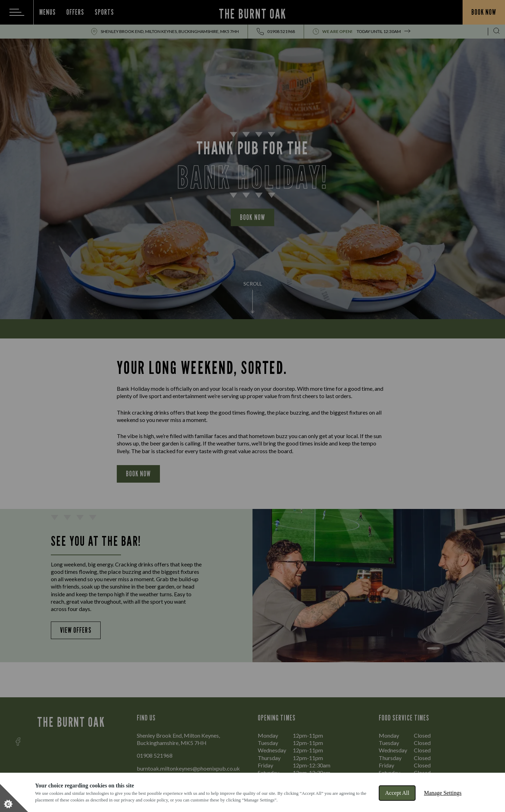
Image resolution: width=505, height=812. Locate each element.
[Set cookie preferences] (14, 798)
